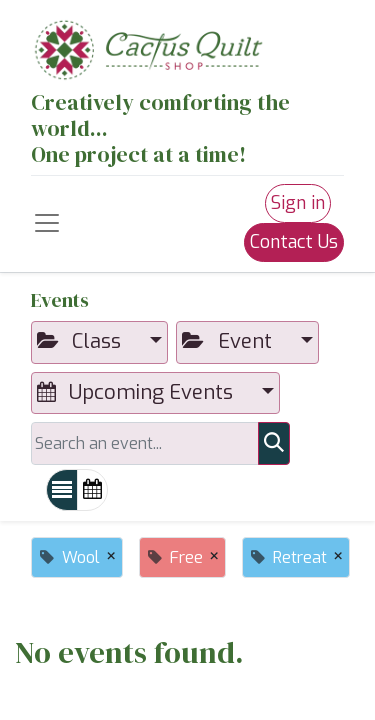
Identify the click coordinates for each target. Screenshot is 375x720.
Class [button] (81, 341)
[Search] (274, 443)
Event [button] (229, 341)
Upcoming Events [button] (137, 392)
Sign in (298, 203)
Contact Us (294, 242)
